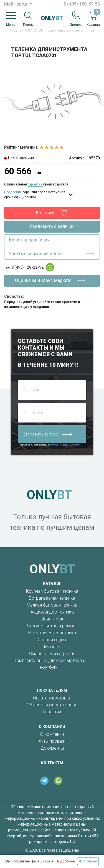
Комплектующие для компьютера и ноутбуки (49, 664)
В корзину (52, 213)
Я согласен (88, 861)
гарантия (35, 184)
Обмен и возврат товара (52, 705)
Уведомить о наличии (52, 226)
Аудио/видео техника (52, 612)
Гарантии (52, 712)
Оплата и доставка (52, 698)
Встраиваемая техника (52, 598)
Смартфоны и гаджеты (52, 654)
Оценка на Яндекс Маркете (50, 281)
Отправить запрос (47, 434)
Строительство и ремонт (52, 626)
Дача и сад (52, 619)
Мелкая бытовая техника (52, 605)
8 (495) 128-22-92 (27, 267)
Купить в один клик (51, 240)
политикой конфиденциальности (65, 445)
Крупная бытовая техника (52, 591)
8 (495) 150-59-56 (82, 4)
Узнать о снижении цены (51, 254)
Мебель (52, 647)
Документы (52, 748)
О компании (52, 734)
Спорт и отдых (52, 640)
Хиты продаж (52, 741)
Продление (13, 192)
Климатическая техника (52, 633)
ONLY (52, 18)
